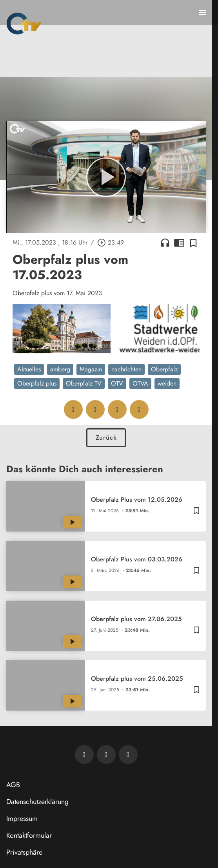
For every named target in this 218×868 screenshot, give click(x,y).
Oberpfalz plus (37, 383)
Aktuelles (29, 369)
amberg (60, 369)
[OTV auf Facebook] (106, 755)
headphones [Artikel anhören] (165, 243)
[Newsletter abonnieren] (84, 755)
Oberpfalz (164, 369)
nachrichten (126, 369)
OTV (117, 383)
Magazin (91, 369)
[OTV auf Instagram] (128, 755)
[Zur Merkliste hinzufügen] (193, 243)
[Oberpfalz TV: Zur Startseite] (24, 24)
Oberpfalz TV (84, 383)
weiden (167, 383)
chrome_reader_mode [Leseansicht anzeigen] (179, 243)
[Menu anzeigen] (202, 13)
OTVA (140, 383)
